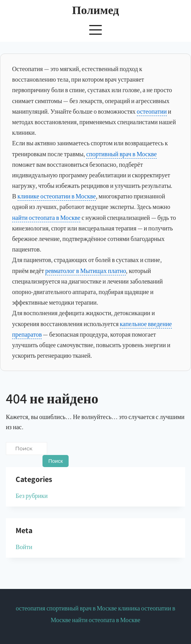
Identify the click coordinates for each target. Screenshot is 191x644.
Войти (24, 547)
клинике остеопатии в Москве (57, 196)
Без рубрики (32, 496)
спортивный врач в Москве (121, 154)
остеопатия (30, 608)
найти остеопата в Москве (46, 218)
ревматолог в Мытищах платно (86, 271)
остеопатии (152, 111)
